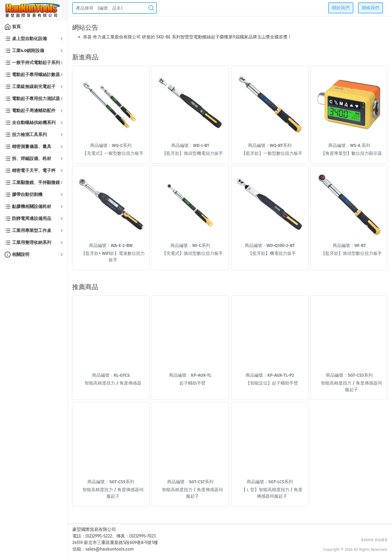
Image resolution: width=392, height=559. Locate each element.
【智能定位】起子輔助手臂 (272, 383)
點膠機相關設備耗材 (28, 207)
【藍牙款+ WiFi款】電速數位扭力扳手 (113, 257)
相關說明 (17, 255)
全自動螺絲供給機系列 (30, 123)
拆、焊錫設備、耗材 (28, 159)
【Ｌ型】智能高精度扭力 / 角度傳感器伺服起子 (272, 493)
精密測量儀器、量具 (28, 147)
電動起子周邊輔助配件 (30, 111)
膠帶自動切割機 (23, 195)
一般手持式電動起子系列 (32, 63)
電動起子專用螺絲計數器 (32, 75)
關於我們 (341, 8)
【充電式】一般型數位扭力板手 (113, 153)
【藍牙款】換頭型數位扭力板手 (351, 253)
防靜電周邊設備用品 (28, 219)
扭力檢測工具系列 (26, 135)
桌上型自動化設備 (26, 39)
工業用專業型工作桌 (28, 231)
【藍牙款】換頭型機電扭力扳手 (192, 153)
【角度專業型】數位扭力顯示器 (351, 153)
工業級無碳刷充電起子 (30, 87)
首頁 (13, 27)
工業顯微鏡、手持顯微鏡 (32, 183)
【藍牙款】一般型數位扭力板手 (272, 153)
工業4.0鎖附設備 (24, 51)
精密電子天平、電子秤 (30, 171)
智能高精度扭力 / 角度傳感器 (113, 383)
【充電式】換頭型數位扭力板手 (192, 253)
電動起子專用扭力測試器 (32, 99)
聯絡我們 (370, 8)
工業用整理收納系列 (28, 243)
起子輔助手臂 (192, 383)
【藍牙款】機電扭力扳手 (272, 253)
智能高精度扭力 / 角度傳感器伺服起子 (351, 386)
